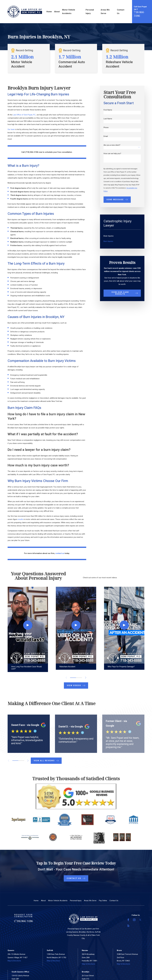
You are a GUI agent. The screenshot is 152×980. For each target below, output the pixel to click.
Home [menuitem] (49, 12)
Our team (11, 129)
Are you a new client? (112, 145)
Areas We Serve (90, 901)
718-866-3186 (139, 14)
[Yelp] (128, 926)
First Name (108, 110)
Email (106, 136)
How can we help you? (112, 154)
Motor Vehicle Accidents (58, 901)
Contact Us (114, 901)
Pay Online (103, 901)
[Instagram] (134, 920)
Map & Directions (14, 961)
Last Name (108, 119)
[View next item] (86, 678)
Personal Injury (76, 901)
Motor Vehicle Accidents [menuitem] (69, 12)
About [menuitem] (57, 12)
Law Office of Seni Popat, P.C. (24, 115)
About (43, 901)
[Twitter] (140, 920)
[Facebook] (128, 920)
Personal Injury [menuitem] (90, 12)
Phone (106, 128)
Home (36, 901)
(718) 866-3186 (24, 921)
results (20, 519)
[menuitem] (122, 236)
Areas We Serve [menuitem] (105, 12)
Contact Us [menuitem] (121, 12)
